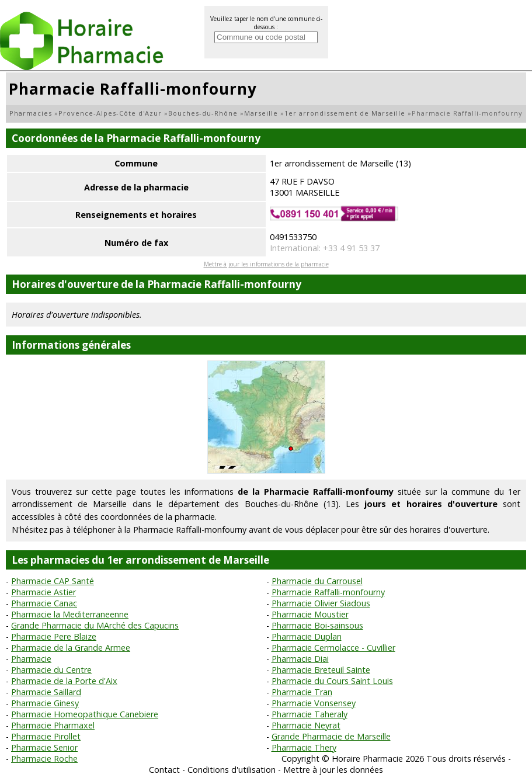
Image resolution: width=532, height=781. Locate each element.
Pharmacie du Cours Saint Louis (332, 681)
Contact (164, 770)
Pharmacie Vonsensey (314, 703)
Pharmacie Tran (302, 692)
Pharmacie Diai (300, 659)
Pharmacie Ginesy (45, 703)
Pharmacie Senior (44, 747)
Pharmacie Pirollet (46, 736)
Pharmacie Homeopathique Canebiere (85, 714)
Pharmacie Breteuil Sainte (321, 670)
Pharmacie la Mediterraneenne (70, 614)
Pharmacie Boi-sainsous (317, 625)
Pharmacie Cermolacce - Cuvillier (333, 648)
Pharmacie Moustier (310, 614)
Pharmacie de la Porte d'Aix (64, 681)
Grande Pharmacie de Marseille (331, 736)
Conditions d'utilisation (232, 770)
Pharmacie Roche (44, 759)
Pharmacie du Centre (51, 670)
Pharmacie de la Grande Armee (71, 648)
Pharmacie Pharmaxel (53, 725)
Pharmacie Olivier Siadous (321, 603)
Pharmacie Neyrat (306, 725)
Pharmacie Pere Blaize (54, 636)
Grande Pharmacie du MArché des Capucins (95, 625)
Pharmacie (31, 659)
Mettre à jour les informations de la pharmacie (266, 264)
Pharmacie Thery (304, 747)
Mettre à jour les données (333, 770)
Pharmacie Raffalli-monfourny (328, 592)
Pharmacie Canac (44, 603)
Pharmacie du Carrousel (317, 581)
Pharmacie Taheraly (310, 714)
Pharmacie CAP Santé (53, 581)
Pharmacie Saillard (46, 692)
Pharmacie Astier (44, 592)
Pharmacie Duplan (307, 636)
